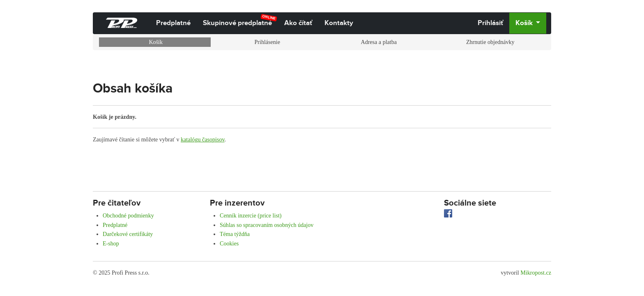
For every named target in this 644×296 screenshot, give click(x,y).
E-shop (111, 243)
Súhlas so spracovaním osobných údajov (267, 225)
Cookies (229, 243)
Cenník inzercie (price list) (251, 215)
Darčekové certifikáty (128, 234)
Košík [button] (525, 23)
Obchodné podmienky (128, 215)
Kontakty (339, 23)
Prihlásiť (490, 23)
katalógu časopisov (203, 139)
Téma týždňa (235, 234)
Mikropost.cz (536, 273)
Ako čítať (298, 23)
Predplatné (173, 23)
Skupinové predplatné (240, 21)
